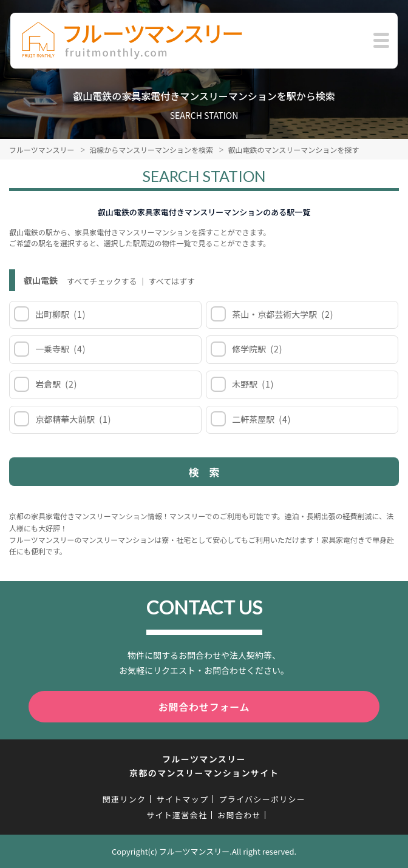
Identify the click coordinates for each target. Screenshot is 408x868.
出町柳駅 (60, 314)
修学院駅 (257, 349)
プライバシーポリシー (262, 799)
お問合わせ (239, 815)
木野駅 (252, 384)
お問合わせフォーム (204, 707)
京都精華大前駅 (73, 419)
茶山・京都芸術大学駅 (282, 314)
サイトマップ (182, 799)
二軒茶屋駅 (261, 419)
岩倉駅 (56, 384)
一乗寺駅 (60, 349)
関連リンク (124, 799)
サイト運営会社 (177, 815)
